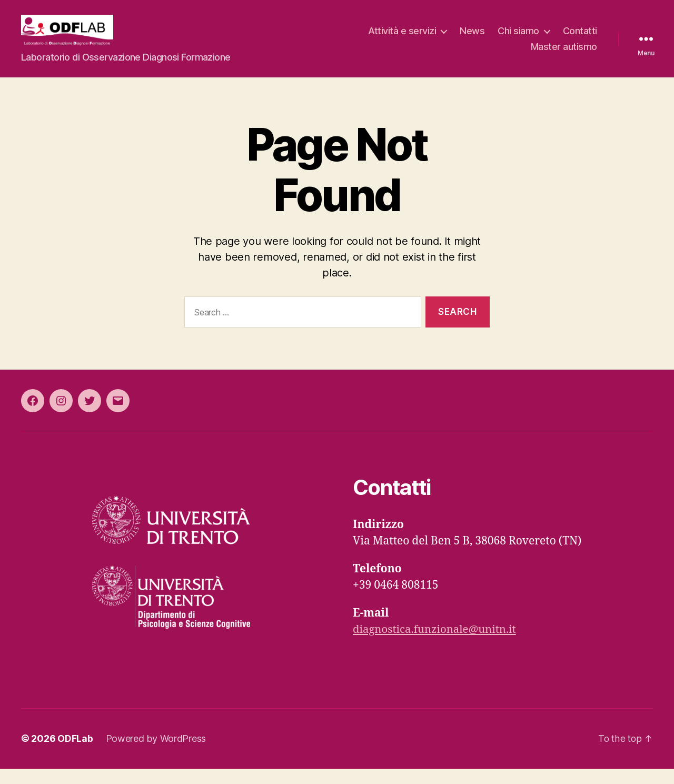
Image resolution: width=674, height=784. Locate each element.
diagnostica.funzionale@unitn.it (437, 645)
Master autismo (564, 54)
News (472, 39)
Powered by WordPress (156, 754)
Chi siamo (518, 39)
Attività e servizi (402, 39)
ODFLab (75, 754)
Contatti (580, 39)
